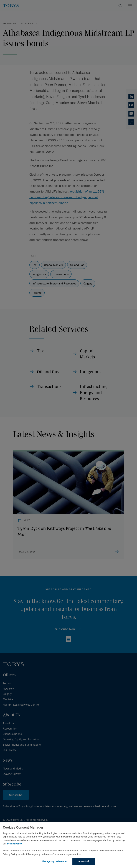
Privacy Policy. (15, 844)
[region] (68, 845)
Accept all (84, 861)
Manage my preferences (55, 861)
